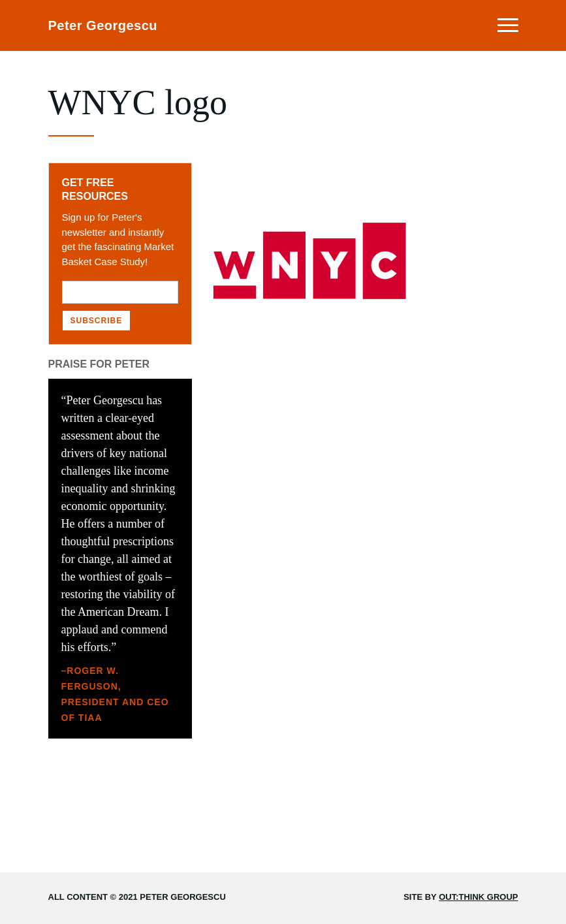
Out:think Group (478, 897)
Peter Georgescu (103, 25)
